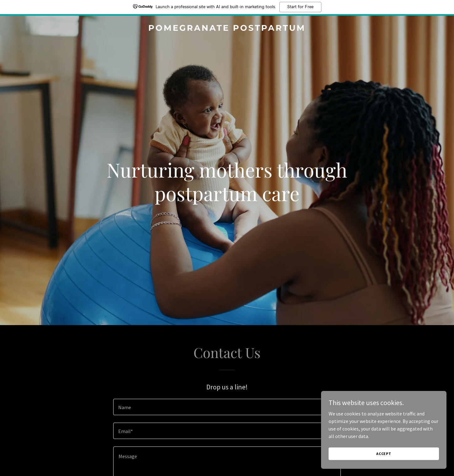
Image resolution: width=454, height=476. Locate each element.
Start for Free (300, 7)
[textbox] (227, 407)
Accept (384, 454)
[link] (227, 29)
